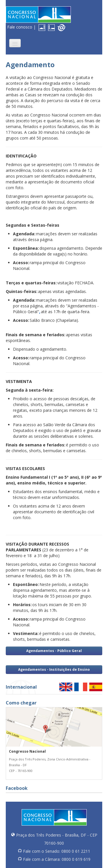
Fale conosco (20, 27)
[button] (15, 43)
